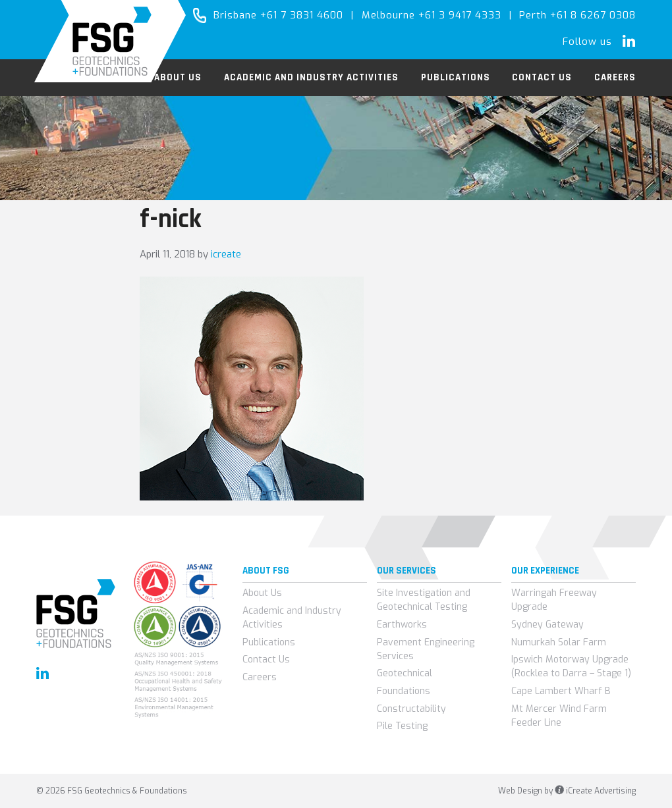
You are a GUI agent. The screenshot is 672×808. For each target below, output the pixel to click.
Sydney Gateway (547, 625)
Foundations (404, 691)
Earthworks (402, 625)
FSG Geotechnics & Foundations (110, 41)
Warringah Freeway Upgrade (554, 600)
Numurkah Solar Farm (559, 642)
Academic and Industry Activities (292, 618)
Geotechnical (405, 673)
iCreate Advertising (595, 791)
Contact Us (266, 660)
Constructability (411, 709)
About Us (262, 593)
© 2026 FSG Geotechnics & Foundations (112, 791)
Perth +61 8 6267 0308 (577, 15)
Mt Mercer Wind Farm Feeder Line (559, 716)
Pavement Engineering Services (426, 649)
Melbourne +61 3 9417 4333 (432, 15)
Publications (269, 642)
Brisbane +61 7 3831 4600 (278, 15)
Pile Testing (402, 726)
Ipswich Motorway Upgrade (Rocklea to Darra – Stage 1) (571, 666)
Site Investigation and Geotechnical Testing (424, 600)
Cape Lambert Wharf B (561, 691)
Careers (260, 677)
